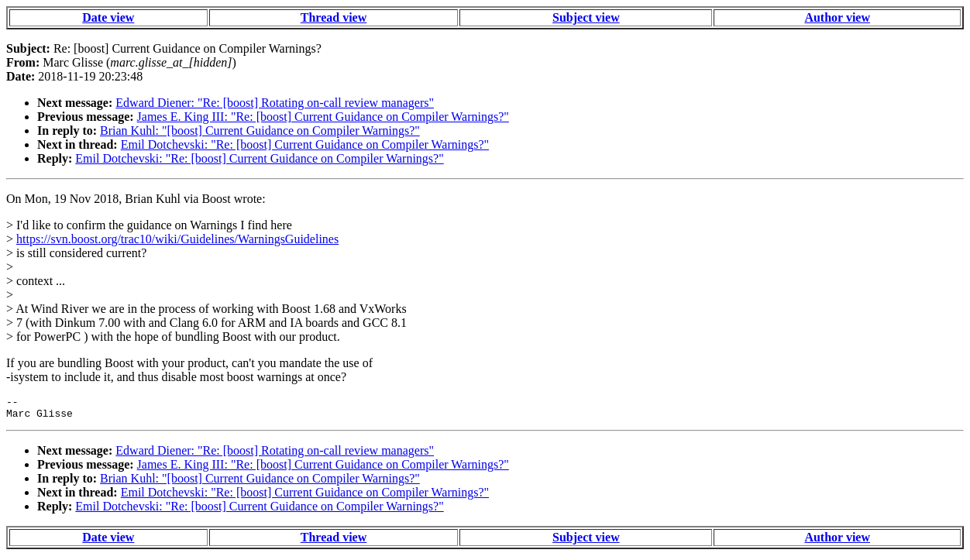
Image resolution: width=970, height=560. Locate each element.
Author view (837, 17)
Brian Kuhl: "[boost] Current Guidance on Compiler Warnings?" (260, 131)
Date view (108, 17)
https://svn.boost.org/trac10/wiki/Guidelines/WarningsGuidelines (177, 239)
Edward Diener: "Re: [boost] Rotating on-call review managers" (275, 103)
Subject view (586, 17)
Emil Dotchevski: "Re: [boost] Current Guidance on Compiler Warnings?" (305, 144)
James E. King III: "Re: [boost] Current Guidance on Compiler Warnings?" (323, 117)
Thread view (334, 17)
